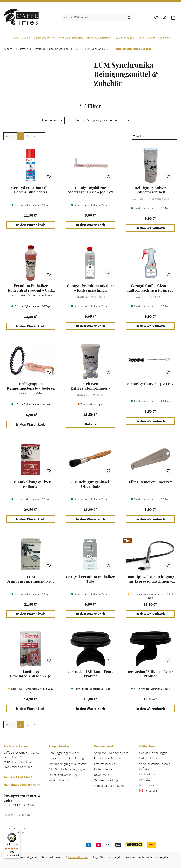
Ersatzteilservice (105, 764)
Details (90, 424)
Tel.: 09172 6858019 (18, 777)
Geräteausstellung (106, 780)
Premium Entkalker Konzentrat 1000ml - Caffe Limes (31, 288)
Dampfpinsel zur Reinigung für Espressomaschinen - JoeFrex (150, 579)
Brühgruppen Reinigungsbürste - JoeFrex (31, 386)
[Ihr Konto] (165, 17)
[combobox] (93, 17)
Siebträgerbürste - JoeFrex (150, 384)
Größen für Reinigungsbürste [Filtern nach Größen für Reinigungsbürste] (93, 120)
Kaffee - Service (104, 769)
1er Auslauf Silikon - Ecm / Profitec (150, 674)
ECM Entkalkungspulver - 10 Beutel (31, 484)
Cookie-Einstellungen (153, 753)
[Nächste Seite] (34, 136)
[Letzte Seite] (41, 136)
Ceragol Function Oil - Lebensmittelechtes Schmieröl (31, 190)
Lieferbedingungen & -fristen (67, 764)
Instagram (150, 790)
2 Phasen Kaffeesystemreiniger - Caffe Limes (90, 386)
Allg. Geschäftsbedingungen (67, 769)
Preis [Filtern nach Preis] (131, 120)
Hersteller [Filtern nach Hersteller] (52, 120)
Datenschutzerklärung (63, 775)
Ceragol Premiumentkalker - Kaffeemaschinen (91, 288)
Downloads (101, 775)
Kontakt (144, 780)
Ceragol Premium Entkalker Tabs (90, 579)
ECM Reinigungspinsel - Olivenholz (91, 484)
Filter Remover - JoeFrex (150, 482)
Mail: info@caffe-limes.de (22, 785)
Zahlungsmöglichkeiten (64, 753)
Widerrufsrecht (59, 780)
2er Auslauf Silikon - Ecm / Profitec (90, 674)
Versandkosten (78, 857)
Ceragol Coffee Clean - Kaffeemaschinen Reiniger (150, 288)
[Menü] (18, 833)
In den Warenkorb (31, 225)
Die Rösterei (147, 774)
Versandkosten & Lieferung (66, 758)
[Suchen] (129, 17)
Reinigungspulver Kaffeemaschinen (150, 190)
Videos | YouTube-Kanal (109, 786)
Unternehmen (149, 758)
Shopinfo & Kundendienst (111, 753)
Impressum (147, 785)
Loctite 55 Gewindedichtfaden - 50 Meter (31, 674)
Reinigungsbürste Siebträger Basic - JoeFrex (91, 190)
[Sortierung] (154, 136)
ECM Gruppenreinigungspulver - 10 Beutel (31, 579)
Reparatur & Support (108, 758)
